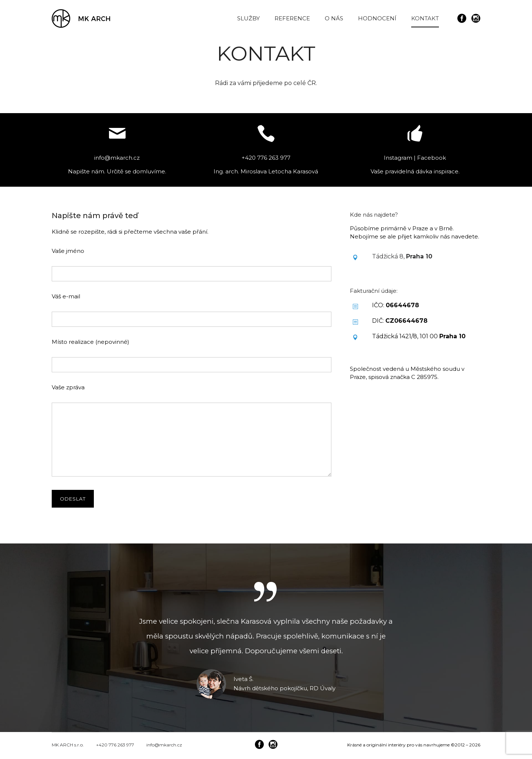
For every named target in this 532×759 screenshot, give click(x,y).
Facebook (432, 158)
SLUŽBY (248, 18)
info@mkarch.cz (164, 745)
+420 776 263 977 (115, 745)
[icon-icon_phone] (266, 134)
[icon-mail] (117, 134)
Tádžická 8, (402, 256)
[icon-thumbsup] (415, 134)
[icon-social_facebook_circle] (464, 19)
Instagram (398, 158)
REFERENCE (292, 18)
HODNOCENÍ (377, 18)
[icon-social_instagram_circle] (476, 19)
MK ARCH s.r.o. (68, 745)
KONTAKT (425, 18)
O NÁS (334, 18)
